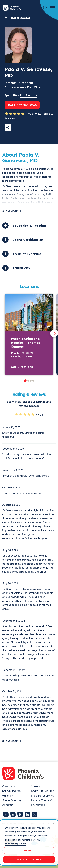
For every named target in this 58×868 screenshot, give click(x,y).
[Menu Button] (53, 8)
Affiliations (21, 268)
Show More (10, 211)
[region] (29, 842)
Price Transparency (42, 796)
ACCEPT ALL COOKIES (29, 859)
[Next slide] (54, 333)
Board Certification (28, 240)
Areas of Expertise (27, 254)
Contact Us (9, 786)
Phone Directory (12, 800)
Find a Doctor (20, 18)
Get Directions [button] (22, 367)
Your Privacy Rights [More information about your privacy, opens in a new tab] (15, 844)
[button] (25, 381)
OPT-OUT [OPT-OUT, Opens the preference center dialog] (29, 850)
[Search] (45, 8)
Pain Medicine (29, 95)
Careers (36, 786)
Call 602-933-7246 (22, 105)
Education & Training (29, 226)
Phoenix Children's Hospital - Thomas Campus (26, 343)
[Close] (54, 823)
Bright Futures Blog (43, 791)
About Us (8, 805)
